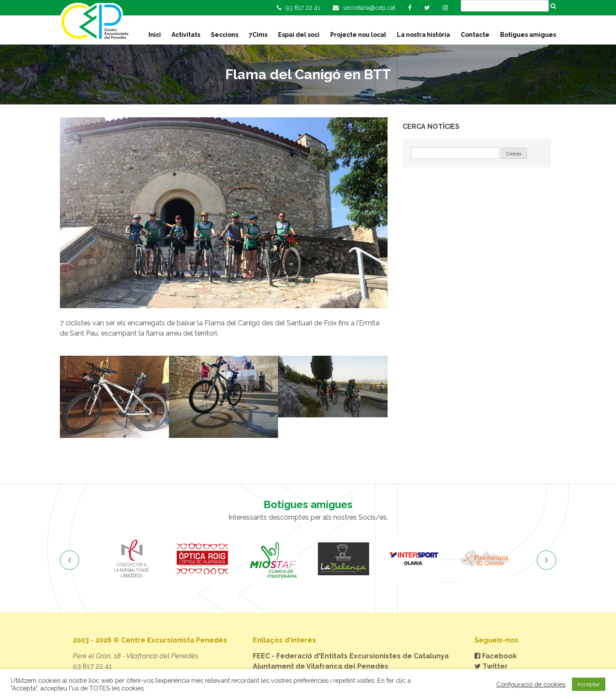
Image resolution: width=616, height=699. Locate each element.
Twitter (491, 666)
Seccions (225, 35)
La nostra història (423, 35)
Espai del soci (299, 35)
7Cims (258, 35)
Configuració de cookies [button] (531, 684)
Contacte (475, 35)
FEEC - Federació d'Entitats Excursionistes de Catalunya (351, 656)
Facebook (496, 656)
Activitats (186, 35)
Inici (155, 35)
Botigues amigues (528, 35)
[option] (132, 559)
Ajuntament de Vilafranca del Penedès (321, 666)
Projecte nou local (358, 35)
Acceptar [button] (589, 684)
